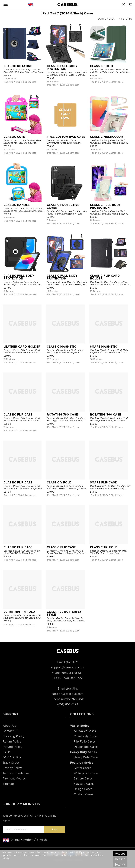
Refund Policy (12, 747)
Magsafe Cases (84, 784)
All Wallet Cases (85, 731)
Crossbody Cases (86, 736)
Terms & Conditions (16, 773)
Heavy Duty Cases (86, 757)
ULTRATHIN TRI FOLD (19, 612)
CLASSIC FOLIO (102, 66)
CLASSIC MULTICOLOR (106, 137)
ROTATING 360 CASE (62, 415)
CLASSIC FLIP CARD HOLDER (105, 277)
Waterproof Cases (86, 773)
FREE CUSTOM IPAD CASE (66, 137)
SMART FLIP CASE (103, 482)
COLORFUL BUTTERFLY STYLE (64, 613)
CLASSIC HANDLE (17, 205)
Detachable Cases (86, 747)
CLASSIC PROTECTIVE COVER (63, 206)
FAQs (7, 752)
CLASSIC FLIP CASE (18, 415)
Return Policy (12, 742)
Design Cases (83, 789)
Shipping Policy (13, 736)
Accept (120, 854)
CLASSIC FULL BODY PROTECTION (62, 67)
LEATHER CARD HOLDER (22, 347)
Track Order (11, 763)
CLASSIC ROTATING (18, 66)
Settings (120, 865)
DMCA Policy (12, 757)
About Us (9, 726)
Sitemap (8, 784)
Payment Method (14, 779)
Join (54, 830)
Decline (120, 859)
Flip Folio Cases (85, 742)
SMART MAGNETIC (104, 347)
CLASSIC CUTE (14, 137)
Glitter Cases (82, 768)
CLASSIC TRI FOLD (104, 547)
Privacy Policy (12, 768)
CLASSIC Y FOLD (59, 482)
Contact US (10, 731)
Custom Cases (83, 794)
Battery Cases (83, 779)
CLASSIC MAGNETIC (61, 347)
